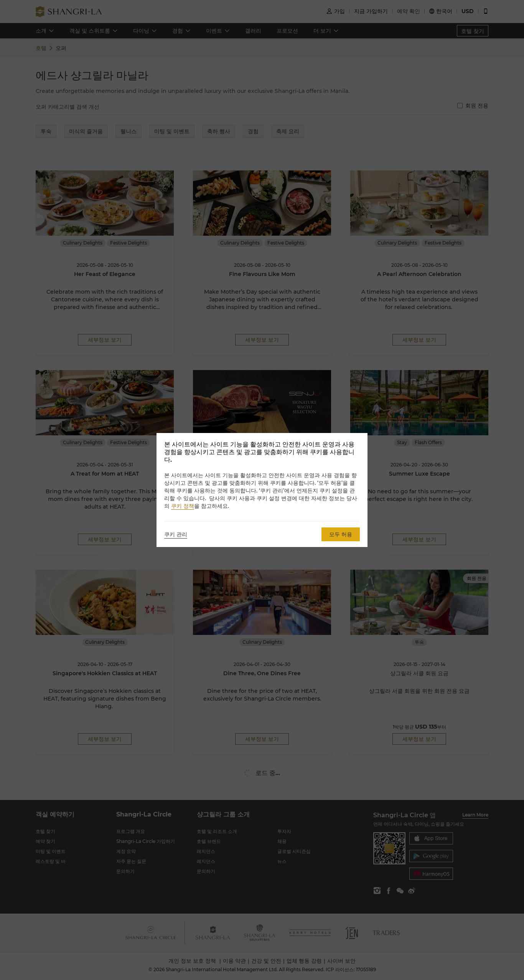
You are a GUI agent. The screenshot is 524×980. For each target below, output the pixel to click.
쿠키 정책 (183, 506)
